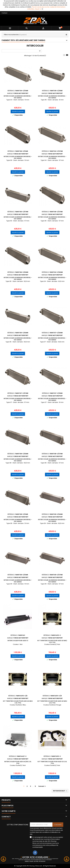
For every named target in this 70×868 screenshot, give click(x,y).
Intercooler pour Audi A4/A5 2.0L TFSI (18, 762)
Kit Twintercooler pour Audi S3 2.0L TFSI (52, 762)
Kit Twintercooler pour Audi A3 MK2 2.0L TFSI (52, 641)
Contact (4, 13)
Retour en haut (60, 791)
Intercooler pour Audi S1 (18, 641)
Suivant (42, 786)
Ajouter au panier (18, 111)
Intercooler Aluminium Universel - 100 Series (18, 97)
